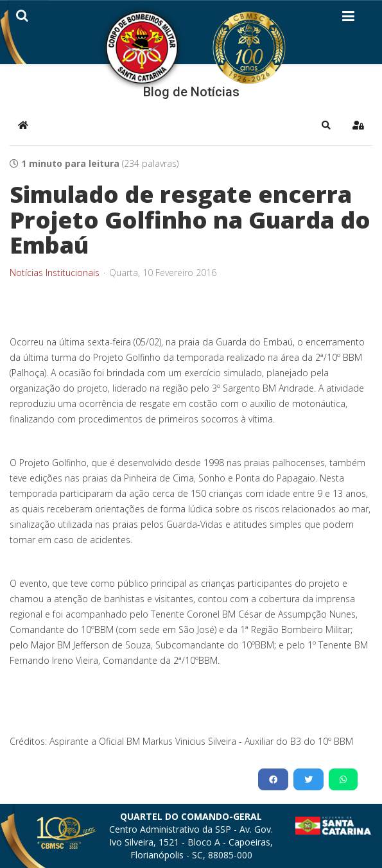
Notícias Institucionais (55, 273)
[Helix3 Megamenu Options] (348, 19)
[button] (326, 125)
